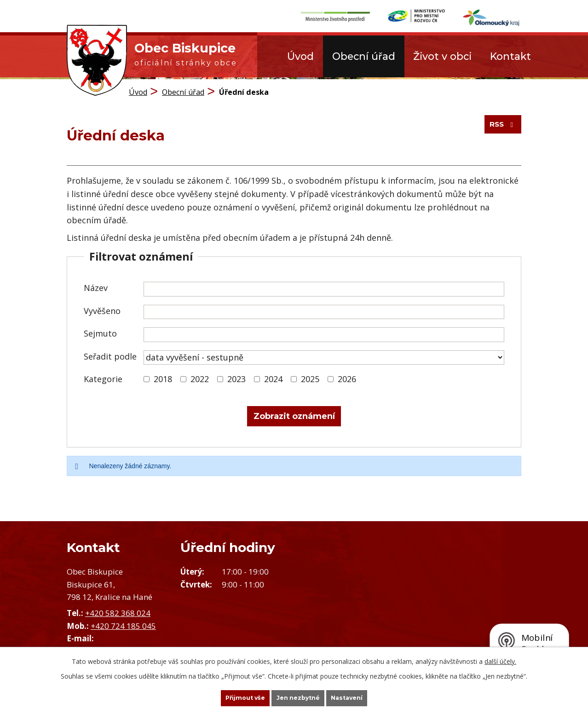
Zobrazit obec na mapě (441, 604)
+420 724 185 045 (123, 624)
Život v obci (442, 56)
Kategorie (103, 377)
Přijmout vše (230, 697)
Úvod (300, 56)
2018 (163, 377)
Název (96, 286)
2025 (310, 377)
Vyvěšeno (102, 308)
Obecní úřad (364, 56)
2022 (200, 377)
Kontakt (510, 56)
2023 (236, 377)
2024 (273, 377)
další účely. (500, 659)
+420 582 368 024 (118, 611)
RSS (500, 130)
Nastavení (363, 697)
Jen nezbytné (298, 697)
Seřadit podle (110, 354)
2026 (347, 377)
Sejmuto (100, 331)
